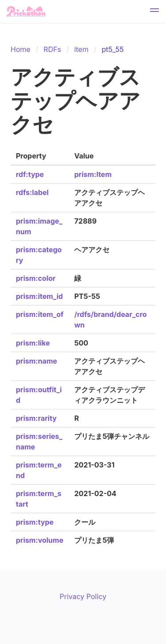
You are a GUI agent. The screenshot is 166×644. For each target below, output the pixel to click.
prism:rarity (36, 418)
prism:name (36, 361)
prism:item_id (39, 296)
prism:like (33, 343)
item (81, 49)
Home (21, 49)
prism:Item (93, 174)
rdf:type (30, 174)
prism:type (35, 522)
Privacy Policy (83, 596)
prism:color (36, 278)
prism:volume (40, 540)
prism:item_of (40, 314)
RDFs (53, 49)
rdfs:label (32, 192)
